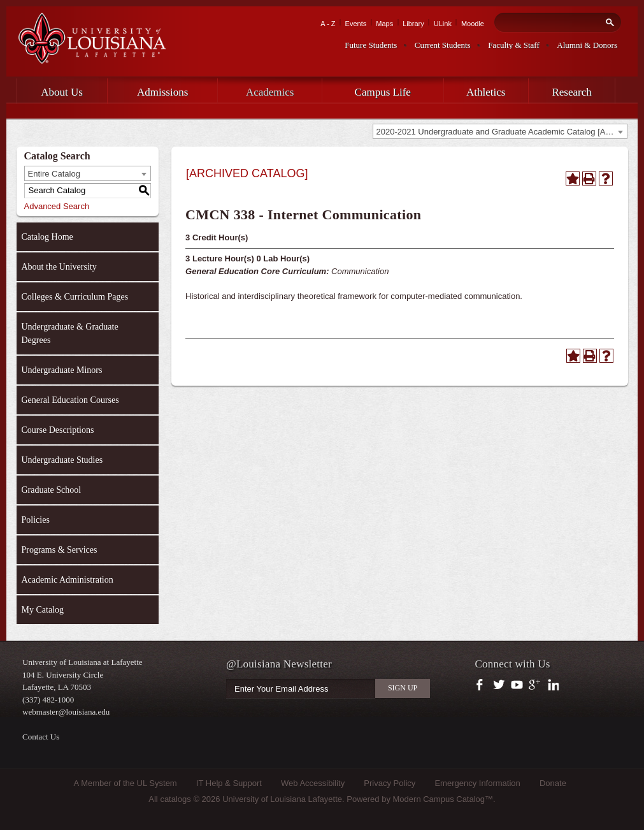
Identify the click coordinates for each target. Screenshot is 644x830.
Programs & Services (60, 550)
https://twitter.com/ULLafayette (500, 685)
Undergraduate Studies (62, 460)
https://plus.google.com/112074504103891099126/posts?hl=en (535, 685)
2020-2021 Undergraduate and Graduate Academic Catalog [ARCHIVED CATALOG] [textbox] (502, 132)
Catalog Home (47, 237)
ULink (443, 24)
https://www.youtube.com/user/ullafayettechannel (517, 685)
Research (571, 92)
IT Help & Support (229, 783)
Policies (36, 520)
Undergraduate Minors (62, 370)
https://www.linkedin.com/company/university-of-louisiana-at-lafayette (552, 685)
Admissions (162, 92)
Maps (384, 24)
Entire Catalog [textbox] (54, 174)
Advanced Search (57, 206)
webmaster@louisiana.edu (66, 712)
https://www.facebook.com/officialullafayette (483, 685)
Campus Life (383, 92)
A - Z (328, 24)
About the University (59, 267)
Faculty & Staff (514, 45)
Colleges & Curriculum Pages (75, 297)
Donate (553, 783)
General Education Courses (70, 400)
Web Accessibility (313, 783)
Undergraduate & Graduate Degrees (70, 333)
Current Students (443, 45)
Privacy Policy (390, 783)
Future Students (371, 45)
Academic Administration (68, 580)
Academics (270, 92)
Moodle (473, 24)
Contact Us (41, 737)
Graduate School (52, 490)
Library (413, 24)
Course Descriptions (58, 430)
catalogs (175, 799)
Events (356, 24)
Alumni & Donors (587, 45)
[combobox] (500, 131)
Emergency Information (477, 783)
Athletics (486, 92)
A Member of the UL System (125, 783)
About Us (62, 92)
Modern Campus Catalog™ (443, 799)
